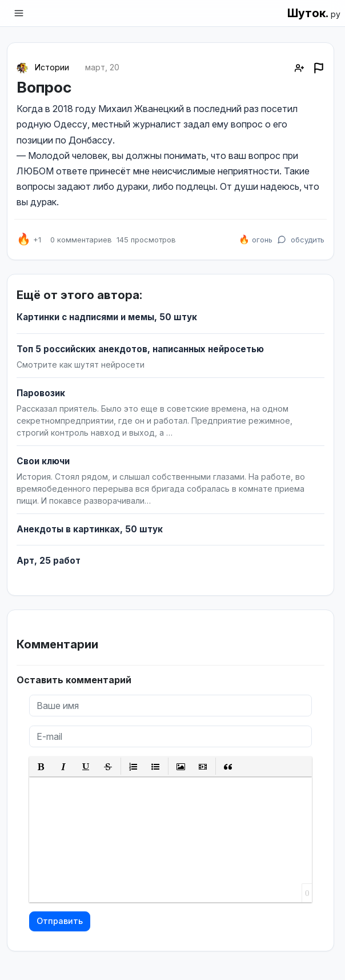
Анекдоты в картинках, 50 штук (90, 529)
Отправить (60, 921)
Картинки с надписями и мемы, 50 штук (107, 317)
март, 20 (102, 67)
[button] (41, 766)
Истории (52, 67)
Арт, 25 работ (49, 561)
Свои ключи (43, 461)
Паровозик (41, 393)
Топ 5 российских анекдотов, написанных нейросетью (140, 349)
